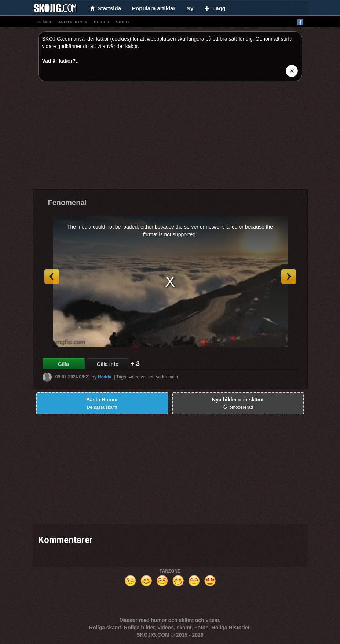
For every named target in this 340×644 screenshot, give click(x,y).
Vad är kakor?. (60, 61)
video (122, 22)
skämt (44, 22)
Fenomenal (67, 203)
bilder (102, 22)
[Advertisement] (170, 138)
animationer (73, 22)
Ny (190, 8)
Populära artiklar (154, 8)
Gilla (63, 364)
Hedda (105, 377)
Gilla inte (107, 364)
